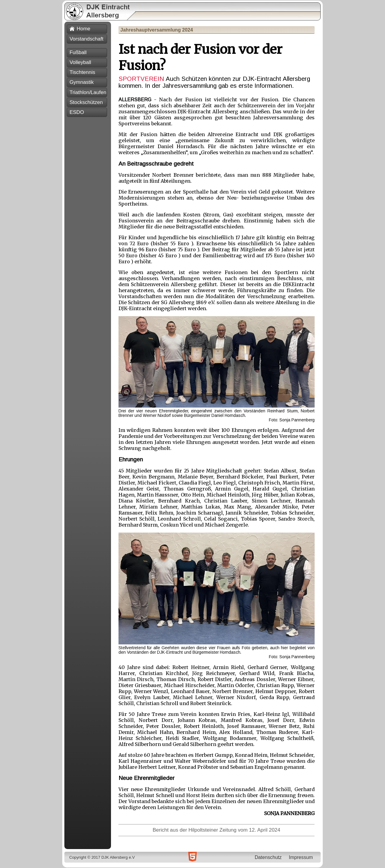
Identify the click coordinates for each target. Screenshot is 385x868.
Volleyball (80, 62)
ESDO (77, 112)
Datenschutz (268, 857)
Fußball (78, 52)
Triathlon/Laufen (88, 92)
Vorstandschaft (86, 39)
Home (80, 29)
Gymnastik (82, 82)
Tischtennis (82, 72)
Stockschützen (86, 102)
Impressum (301, 857)
